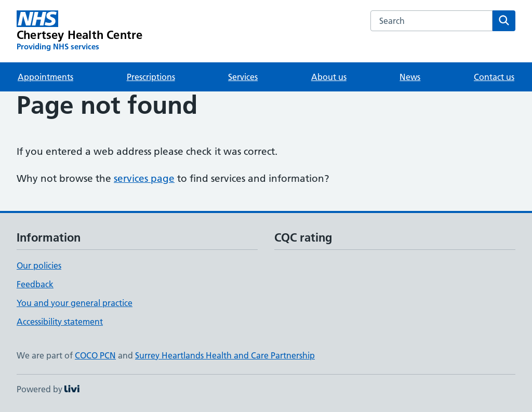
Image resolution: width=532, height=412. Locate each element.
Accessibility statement (60, 322)
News (410, 77)
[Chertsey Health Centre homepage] (79, 31)
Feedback (35, 284)
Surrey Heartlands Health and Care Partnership (225, 355)
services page (144, 178)
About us (329, 77)
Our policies (39, 265)
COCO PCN (95, 355)
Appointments (45, 77)
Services (243, 77)
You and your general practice (75, 303)
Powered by (48, 389)
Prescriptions (151, 77)
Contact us (494, 77)
